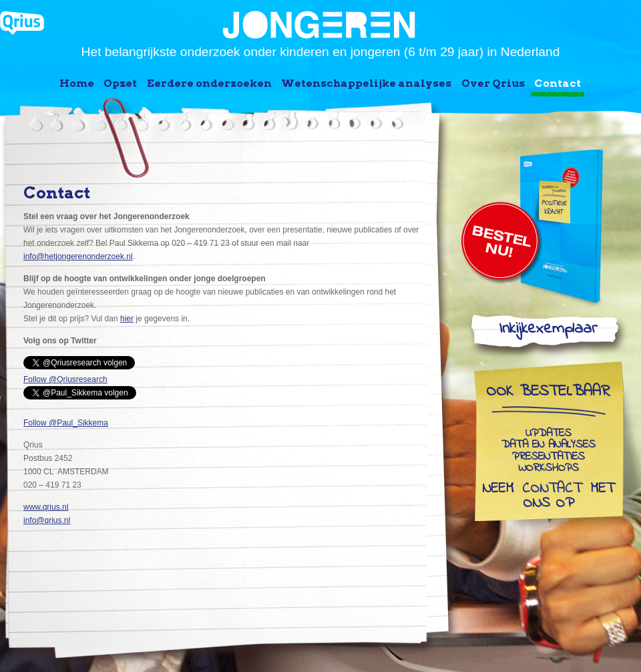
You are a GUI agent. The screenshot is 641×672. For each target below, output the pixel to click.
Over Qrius (493, 83)
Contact (558, 83)
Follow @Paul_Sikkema (66, 423)
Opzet (120, 83)
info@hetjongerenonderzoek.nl (78, 257)
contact (552, 490)
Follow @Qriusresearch (65, 379)
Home (77, 83)
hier (127, 319)
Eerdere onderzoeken (209, 83)
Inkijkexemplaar (548, 332)
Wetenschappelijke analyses (366, 83)
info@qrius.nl (47, 520)
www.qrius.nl (46, 507)
